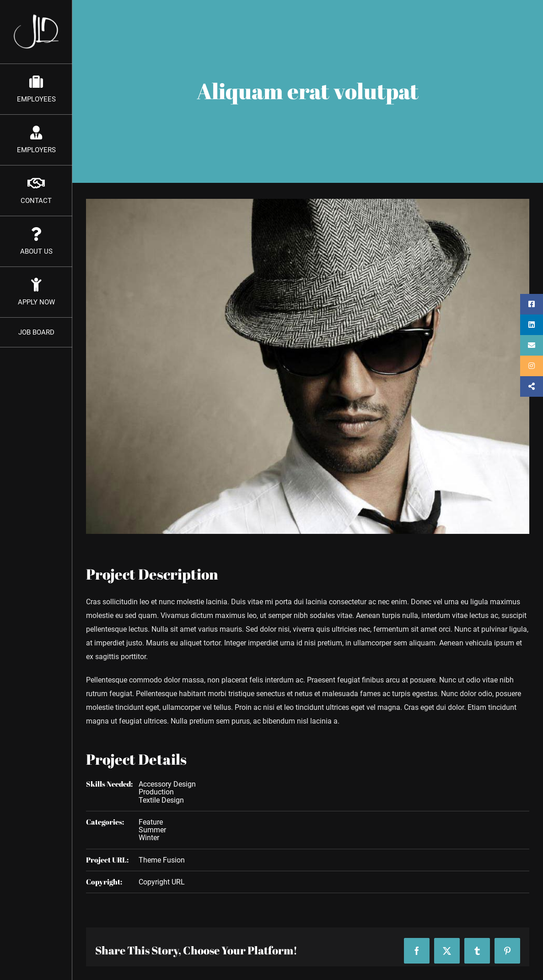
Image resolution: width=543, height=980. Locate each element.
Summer (152, 830)
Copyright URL (162, 882)
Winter (149, 838)
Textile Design (161, 800)
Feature (151, 822)
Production (156, 792)
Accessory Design (167, 784)
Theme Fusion (162, 860)
